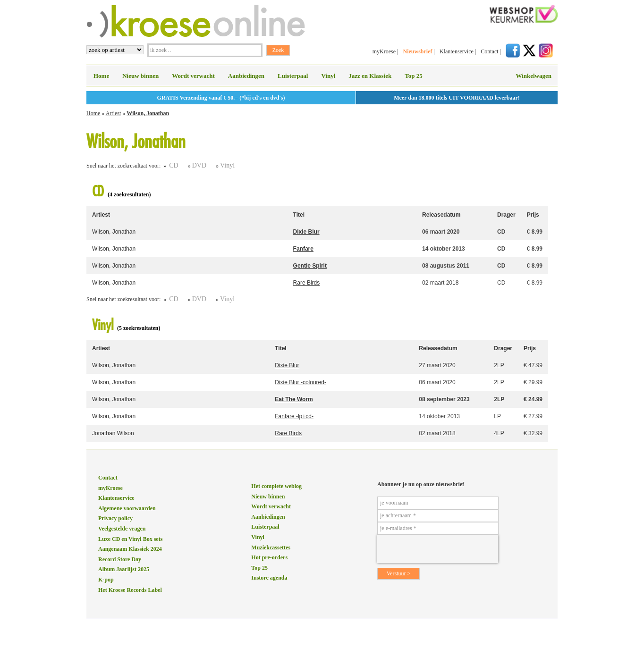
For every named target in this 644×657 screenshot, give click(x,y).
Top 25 (413, 76)
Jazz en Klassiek (370, 76)
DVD (199, 165)
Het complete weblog (276, 486)
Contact (489, 51)
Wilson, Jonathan (148, 113)
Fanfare (303, 249)
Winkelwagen (534, 76)
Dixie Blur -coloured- (301, 382)
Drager (506, 215)
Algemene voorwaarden (127, 508)
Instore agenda (269, 578)
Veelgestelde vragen (122, 529)
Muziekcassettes (271, 547)
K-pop (106, 580)
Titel (299, 215)
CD (174, 165)
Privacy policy (115, 518)
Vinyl (328, 76)
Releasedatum (441, 215)
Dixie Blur (306, 232)
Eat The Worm (294, 399)
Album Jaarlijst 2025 (124, 569)
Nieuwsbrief (417, 51)
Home (101, 76)
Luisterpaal (293, 76)
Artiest (114, 113)
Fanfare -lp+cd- (294, 416)
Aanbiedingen (246, 76)
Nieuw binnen (140, 76)
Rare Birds (307, 283)
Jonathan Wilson (113, 433)
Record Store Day (120, 559)
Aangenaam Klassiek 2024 (130, 549)
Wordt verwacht (193, 76)
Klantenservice (457, 51)
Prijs (533, 215)
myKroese (384, 51)
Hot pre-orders (269, 557)
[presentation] (438, 549)
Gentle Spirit (310, 266)
